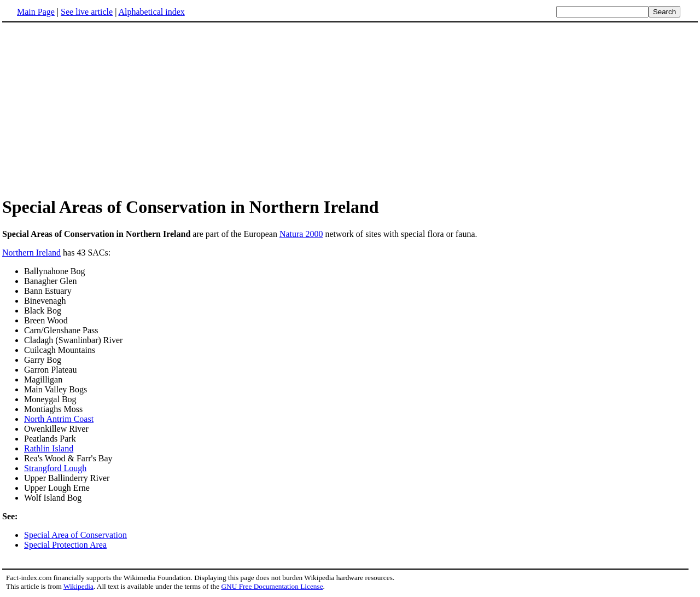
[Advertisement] (94, 109)
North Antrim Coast (59, 419)
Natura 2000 (301, 234)
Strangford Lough (55, 468)
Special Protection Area (65, 545)
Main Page (36, 12)
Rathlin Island (49, 448)
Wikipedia (78, 586)
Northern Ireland (31, 253)
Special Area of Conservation (75, 535)
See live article (87, 12)
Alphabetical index (151, 12)
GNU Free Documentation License (272, 586)
